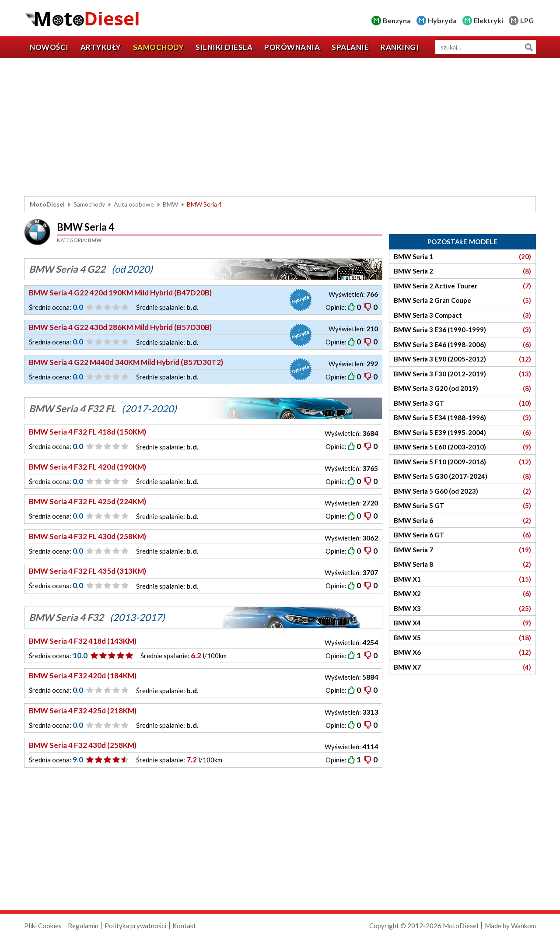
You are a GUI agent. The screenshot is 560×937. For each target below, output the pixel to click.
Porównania (292, 47)
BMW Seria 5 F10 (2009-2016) (462, 462)
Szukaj (529, 47)
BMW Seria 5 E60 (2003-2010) (462, 447)
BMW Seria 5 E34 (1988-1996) (462, 418)
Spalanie (350, 47)
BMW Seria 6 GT (462, 535)
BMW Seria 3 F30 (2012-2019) (462, 374)
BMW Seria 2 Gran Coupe (462, 300)
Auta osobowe (134, 204)
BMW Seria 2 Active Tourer (462, 286)
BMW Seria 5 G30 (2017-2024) (462, 476)
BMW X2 (462, 594)
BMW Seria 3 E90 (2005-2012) (462, 359)
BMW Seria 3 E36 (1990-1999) (462, 330)
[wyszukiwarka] (486, 47)
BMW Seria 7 (462, 550)
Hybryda (442, 20)
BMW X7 (462, 667)
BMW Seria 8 (462, 564)
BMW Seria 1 (462, 257)
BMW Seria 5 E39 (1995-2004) (462, 433)
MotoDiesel (47, 204)
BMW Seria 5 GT (462, 506)
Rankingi (400, 47)
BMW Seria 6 (462, 521)
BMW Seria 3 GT (462, 403)
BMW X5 (462, 638)
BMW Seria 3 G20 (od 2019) (462, 388)
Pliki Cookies (43, 926)
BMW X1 (462, 579)
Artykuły (101, 47)
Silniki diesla (224, 47)
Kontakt (184, 926)
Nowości (49, 47)
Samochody (159, 47)
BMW (170, 204)
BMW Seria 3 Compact (462, 315)
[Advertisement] (280, 128)
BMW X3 (462, 609)
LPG (527, 20)
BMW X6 (462, 652)
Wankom (523, 926)
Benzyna (397, 20)
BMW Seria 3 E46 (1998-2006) (462, 345)
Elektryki (488, 20)
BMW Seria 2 (462, 271)
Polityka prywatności (135, 926)
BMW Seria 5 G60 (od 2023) (462, 491)
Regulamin (83, 926)
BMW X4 (462, 623)
